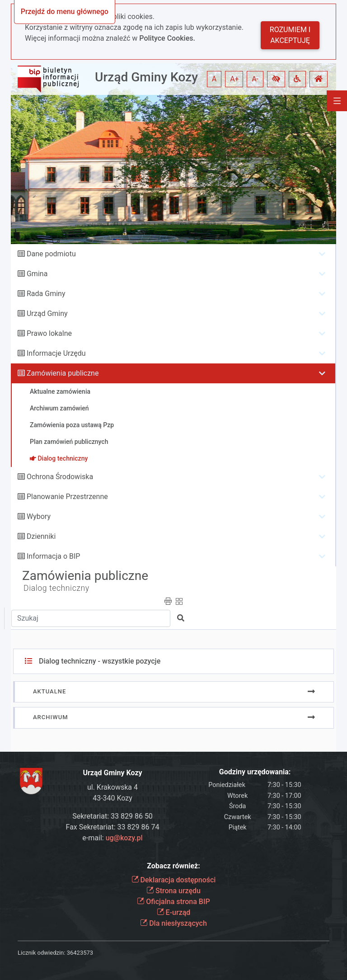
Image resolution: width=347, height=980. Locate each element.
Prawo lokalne (49, 333)
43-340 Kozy (113, 798)
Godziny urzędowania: (255, 772)
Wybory (39, 516)
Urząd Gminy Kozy (146, 77)
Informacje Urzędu (56, 353)
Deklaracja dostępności (174, 880)
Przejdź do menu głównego (65, 12)
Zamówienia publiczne (63, 373)
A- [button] (255, 79)
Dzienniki (41, 536)
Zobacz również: (173, 866)
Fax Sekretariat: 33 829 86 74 (113, 827)
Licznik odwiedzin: (41, 953)
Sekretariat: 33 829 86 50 (113, 816)
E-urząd (174, 912)
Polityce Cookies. (167, 38)
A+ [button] (234, 79)
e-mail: (112, 838)
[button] (276, 79)
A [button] (214, 79)
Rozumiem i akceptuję (290, 35)
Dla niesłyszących (173, 923)
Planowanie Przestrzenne (67, 497)
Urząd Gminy (47, 313)
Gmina (37, 274)
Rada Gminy (46, 294)
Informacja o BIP (53, 556)
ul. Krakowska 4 (113, 787)
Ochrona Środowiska (60, 477)
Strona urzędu (173, 891)
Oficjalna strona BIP (173, 902)
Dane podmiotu (51, 254)
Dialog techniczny (56, 588)
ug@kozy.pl (124, 838)
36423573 (80, 953)
